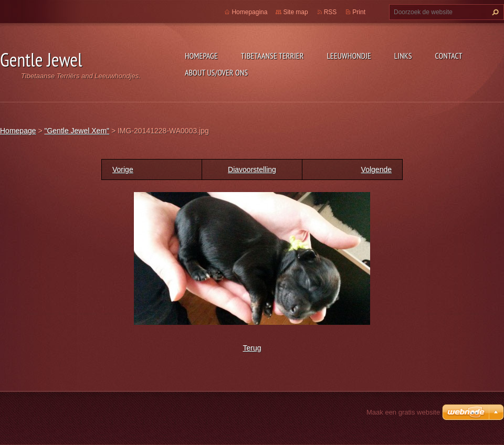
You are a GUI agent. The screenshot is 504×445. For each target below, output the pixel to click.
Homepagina (249, 12)
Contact (449, 56)
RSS (330, 12)
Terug (252, 348)
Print (359, 12)
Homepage (201, 56)
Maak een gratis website (403, 412)
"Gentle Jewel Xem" (77, 131)
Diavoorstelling (252, 169)
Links (403, 56)
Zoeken (494, 12)
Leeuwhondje (349, 56)
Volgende (376, 169)
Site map (295, 12)
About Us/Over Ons (216, 72)
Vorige (123, 169)
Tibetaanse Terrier (272, 56)
